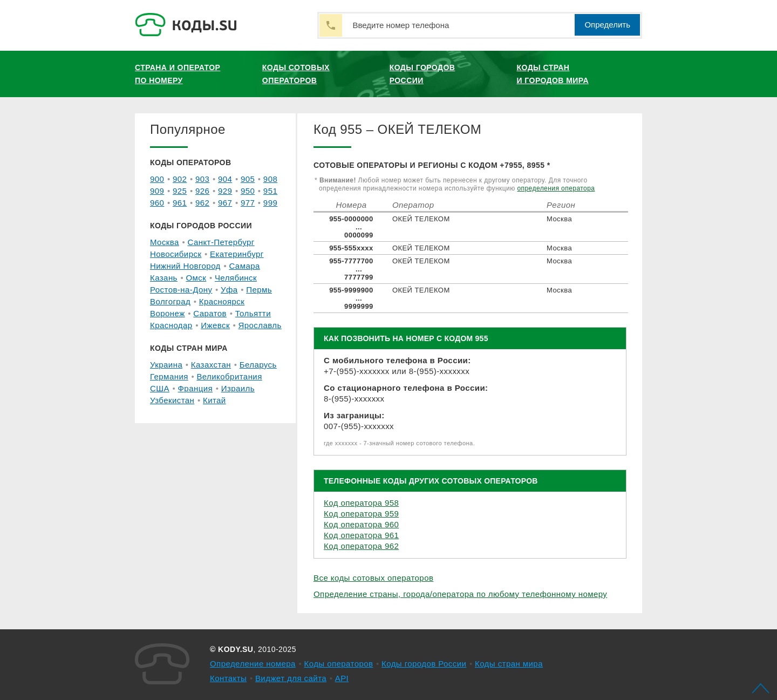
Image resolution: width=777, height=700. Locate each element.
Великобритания (229, 376)
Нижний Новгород (185, 266)
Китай (214, 400)
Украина (166, 365)
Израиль (238, 388)
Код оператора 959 (361, 514)
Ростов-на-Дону (181, 290)
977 (248, 203)
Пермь (259, 290)
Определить (607, 25)
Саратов (210, 313)
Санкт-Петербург (221, 242)
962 (202, 203)
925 (180, 191)
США (160, 388)
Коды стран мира (509, 664)
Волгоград (170, 301)
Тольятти (253, 313)
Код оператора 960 (361, 524)
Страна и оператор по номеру (178, 74)
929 (225, 191)
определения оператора (556, 188)
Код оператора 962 (361, 546)
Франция (196, 388)
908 (270, 179)
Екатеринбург (237, 254)
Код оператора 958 (361, 503)
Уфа (229, 290)
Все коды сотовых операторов (373, 578)
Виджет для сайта (291, 678)
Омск (196, 278)
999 (270, 203)
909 (157, 191)
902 (180, 179)
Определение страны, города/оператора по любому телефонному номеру (460, 594)
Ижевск (215, 325)
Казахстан (211, 365)
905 (248, 179)
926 (202, 191)
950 (248, 191)
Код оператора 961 (361, 535)
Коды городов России (422, 74)
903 (202, 179)
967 (225, 203)
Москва (165, 242)
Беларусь (258, 365)
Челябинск (236, 278)
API (342, 678)
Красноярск (222, 301)
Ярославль (260, 325)
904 (225, 179)
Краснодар (171, 325)
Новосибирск (176, 254)
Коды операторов (339, 664)
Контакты (228, 678)
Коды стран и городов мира (553, 74)
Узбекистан (172, 400)
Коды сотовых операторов (296, 74)
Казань (164, 278)
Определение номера (253, 664)
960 (157, 203)
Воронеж (168, 313)
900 (157, 179)
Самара (244, 266)
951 (270, 191)
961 (180, 203)
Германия (169, 376)
